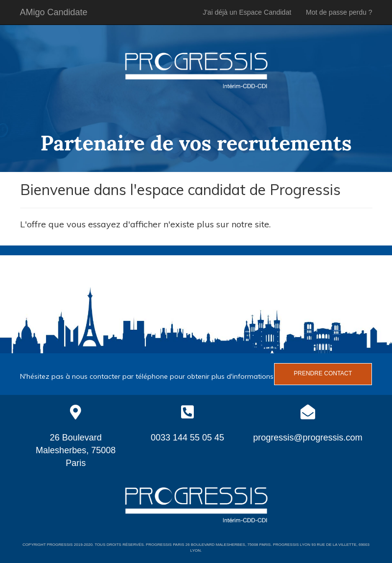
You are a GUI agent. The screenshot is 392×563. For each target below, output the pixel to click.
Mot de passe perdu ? (339, 12)
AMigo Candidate (54, 12)
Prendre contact (323, 373)
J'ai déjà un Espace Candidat (247, 12)
